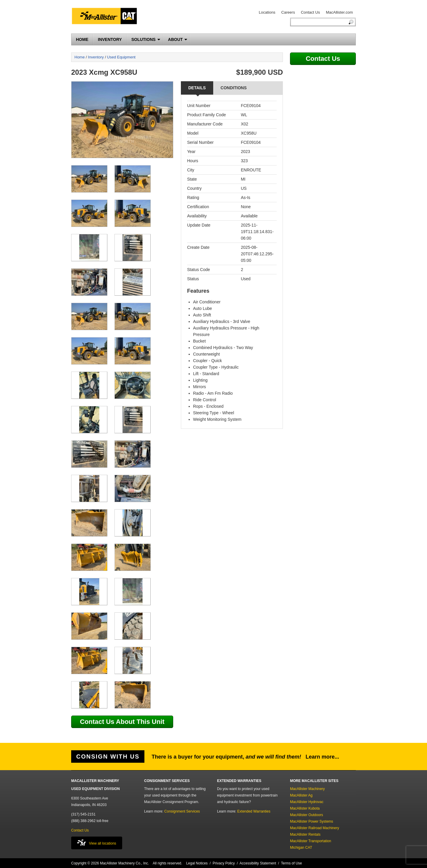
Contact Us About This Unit (122, 722)
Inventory (96, 57)
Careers (288, 12)
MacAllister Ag (301, 795)
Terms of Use (292, 863)
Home (80, 57)
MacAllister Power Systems (312, 821)
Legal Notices (197, 863)
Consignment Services (182, 811)
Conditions (234, 88)
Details (197, 88)
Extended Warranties (254, 811)
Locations (267, 12)
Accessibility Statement (258, 863)
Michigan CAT (301, 848)
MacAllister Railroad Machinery (314, 828)
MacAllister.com (339, 12)
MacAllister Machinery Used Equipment (107, 17)
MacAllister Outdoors (306, 815)
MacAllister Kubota (305, 808)
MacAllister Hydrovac (307, 802)
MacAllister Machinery (307, 789)
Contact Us (310, 12)
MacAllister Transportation (311, 841)
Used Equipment (121, 57)
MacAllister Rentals (305, 834)
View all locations (97, 843)
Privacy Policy (224, 863)
